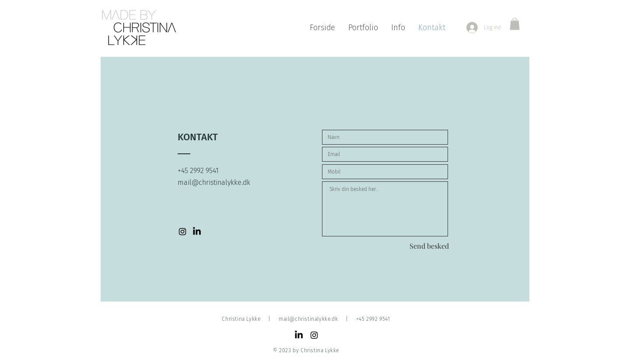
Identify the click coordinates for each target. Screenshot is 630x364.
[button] (515, 24)
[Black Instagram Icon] (314, 335)
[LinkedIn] (299, 335)
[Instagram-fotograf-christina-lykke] (182, 232)
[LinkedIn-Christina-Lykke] (197, 232)
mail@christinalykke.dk (308, 319)
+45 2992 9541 (373, 319)
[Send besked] (429, 246)
